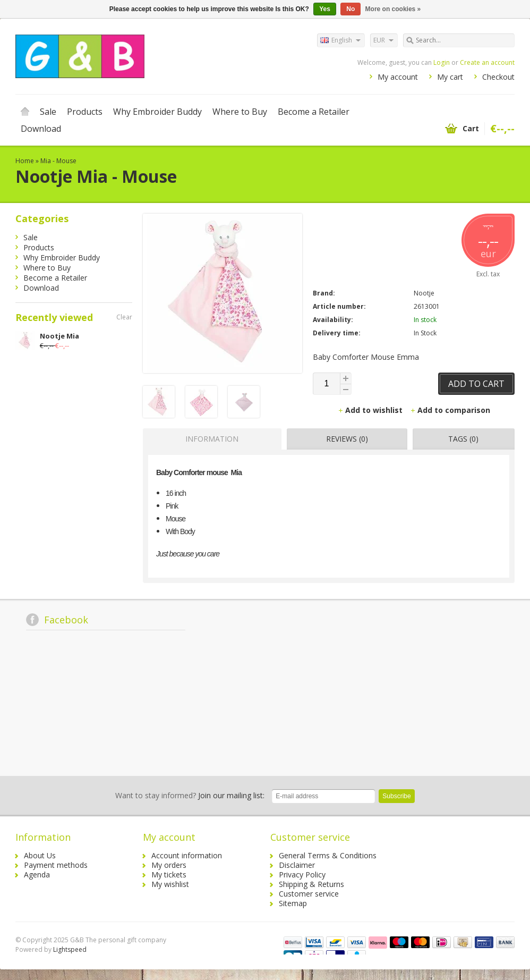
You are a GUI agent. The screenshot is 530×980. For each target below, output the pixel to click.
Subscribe (396, 796)
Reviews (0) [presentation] (347, 439)
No (351, 9)
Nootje (424, 293)
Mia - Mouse (58, 161)
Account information (187, 855)
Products (85, 112)
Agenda (37, 875)
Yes (325, 9)
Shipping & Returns (311, 884)
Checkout (498, 77)
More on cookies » (393, 9)
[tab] (210, 439)
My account (398, 77)
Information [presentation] (212, 439)
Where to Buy (240, 112)
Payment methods (56, 865)
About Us (40, 855)
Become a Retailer (314, 112)
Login (442, 62)
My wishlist (170, 884)
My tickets (169, 875)
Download (41, 129)
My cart (450, 77)
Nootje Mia (59, 336)
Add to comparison (450, 410)
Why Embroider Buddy (157, 112)
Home (25, 112)
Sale (48, 112)
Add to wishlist (371, 410)
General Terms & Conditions (328, 855)
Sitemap (293, 903)
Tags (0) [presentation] (463, 439)
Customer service (309, 894)
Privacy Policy (302, 875)
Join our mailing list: (190, 795)
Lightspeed (70, 949)
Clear (124, 317)
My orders (169, 865)
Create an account (487, 62)
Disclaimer (297, 865)
